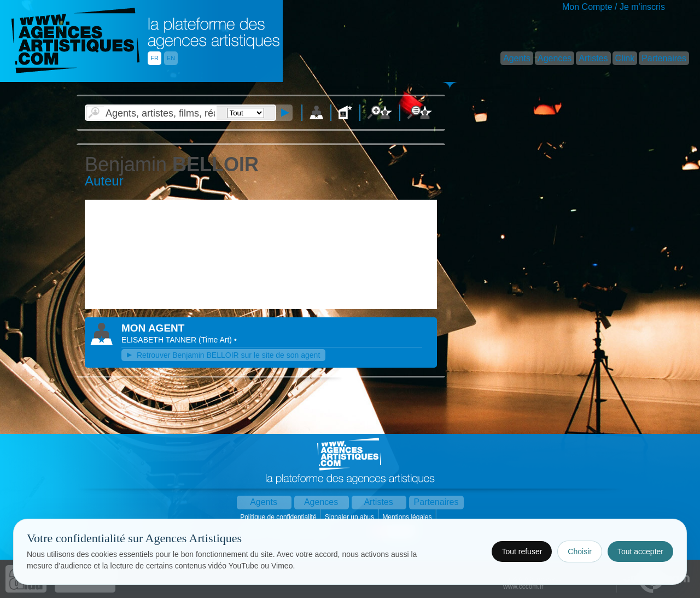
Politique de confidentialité (279, 517)
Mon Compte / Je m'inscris (614, 7)
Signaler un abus (350, 517)
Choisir (580, 551)
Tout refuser (522, 551)
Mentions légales (408, 517)
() (216, 340)
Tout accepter (640, 551)
